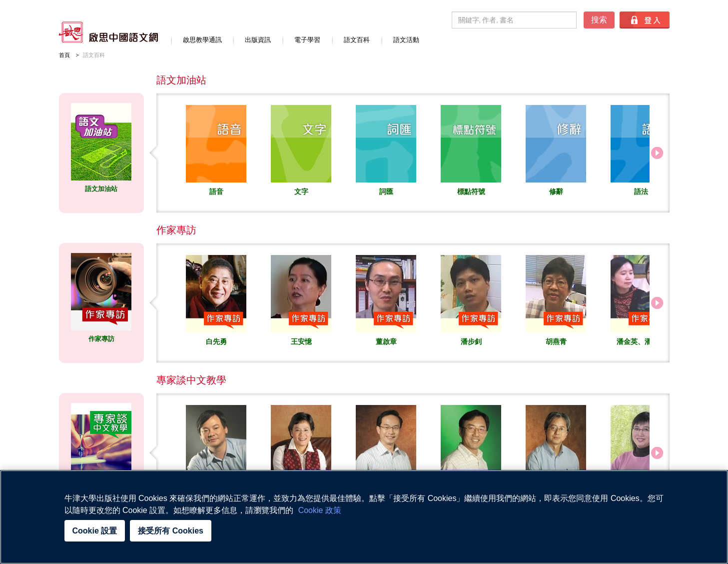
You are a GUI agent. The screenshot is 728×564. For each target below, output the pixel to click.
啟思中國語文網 (108, 32)
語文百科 (357, 40)
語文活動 (406, 40)
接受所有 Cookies (171, 531)
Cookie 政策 (320, 510)
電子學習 (307, 40)
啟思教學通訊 (202, 40)
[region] (364, 517)
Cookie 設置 (95, 531)
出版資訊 (258, 40)
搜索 (599, 20)
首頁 (64, 55)
